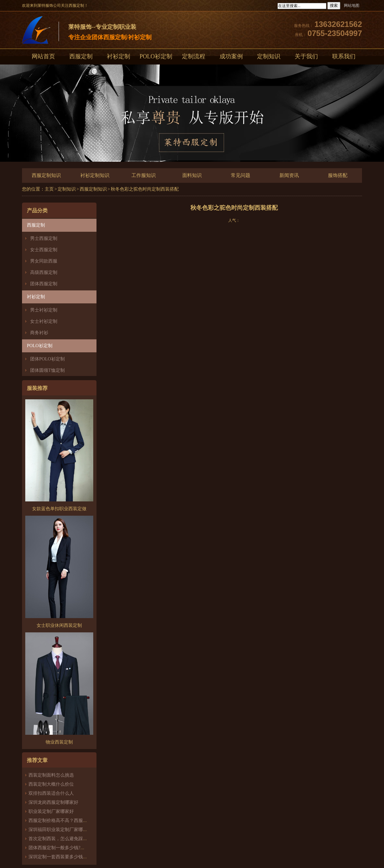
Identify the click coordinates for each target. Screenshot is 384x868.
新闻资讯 (289, 175)
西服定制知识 (46, 175)
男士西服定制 (44, 238)
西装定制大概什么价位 (51, 784)
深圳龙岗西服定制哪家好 (53, 802)
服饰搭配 (338, 175)
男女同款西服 (44, 261)
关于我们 (306, 56)
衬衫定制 (119, 56)
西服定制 (81, 56)
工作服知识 (144, 175)
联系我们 (344, 56)
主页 (49, 189)
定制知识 (269, 56)
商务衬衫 (39, 333)
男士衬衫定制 (44, 310)
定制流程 (194, 56)
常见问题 (241, 175)
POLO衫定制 (156, 56)
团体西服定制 (44, 284)
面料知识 (192, 175)
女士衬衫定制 (44, 321)
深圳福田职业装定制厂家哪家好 (60, 830)
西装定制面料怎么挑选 (51, 775)
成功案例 (231, 56)
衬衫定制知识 (95, 175)
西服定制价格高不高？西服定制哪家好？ (69, 821)
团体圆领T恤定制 (47, 370)
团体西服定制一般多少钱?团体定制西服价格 (73, 848)
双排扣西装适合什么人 (53, 793)
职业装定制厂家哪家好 (51, 811)
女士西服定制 (44, 250)
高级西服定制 (44, 272)
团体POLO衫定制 (47, 359)
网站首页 (43, 56)
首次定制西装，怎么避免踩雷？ (60, 839)
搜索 (334, 6)
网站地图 (352, 6)
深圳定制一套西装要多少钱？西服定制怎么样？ (76, 857)
